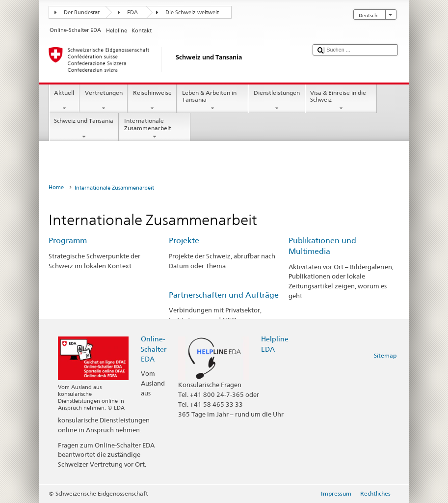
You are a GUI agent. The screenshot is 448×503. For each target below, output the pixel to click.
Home (56, 187)
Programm (68, 240)
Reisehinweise (152, 101)
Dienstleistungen (277, 101)
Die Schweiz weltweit (192, 13)
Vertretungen (104, 101)
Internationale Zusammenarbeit (155, 129)
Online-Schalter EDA (154, 349)
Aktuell (64, 101)
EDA (132, 13)
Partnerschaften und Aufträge (224, 295)
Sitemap (385, 355)
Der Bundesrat (82, 13)
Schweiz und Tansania (84, 129)
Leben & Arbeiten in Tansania (212, 101)
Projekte (184, 240)
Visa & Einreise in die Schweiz (341, 101)
